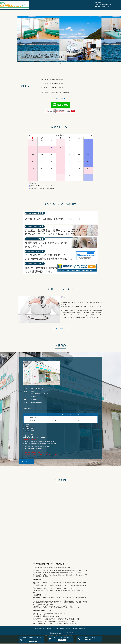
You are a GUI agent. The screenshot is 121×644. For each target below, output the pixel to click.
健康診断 (75, 4)
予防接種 (83, 4)
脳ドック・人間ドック (62, 638)
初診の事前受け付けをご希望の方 (33, 639)
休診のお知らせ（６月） (57, 83)
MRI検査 (66, 4)
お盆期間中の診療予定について (59, 79)
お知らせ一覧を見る (60, 98)
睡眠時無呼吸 (35, 6)
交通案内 (58, 4)
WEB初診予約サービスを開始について (60, 92)
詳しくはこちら (60, 329)
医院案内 (49, 4)
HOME (33, 4)
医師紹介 (41, 4)
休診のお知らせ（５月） (57, 88)
